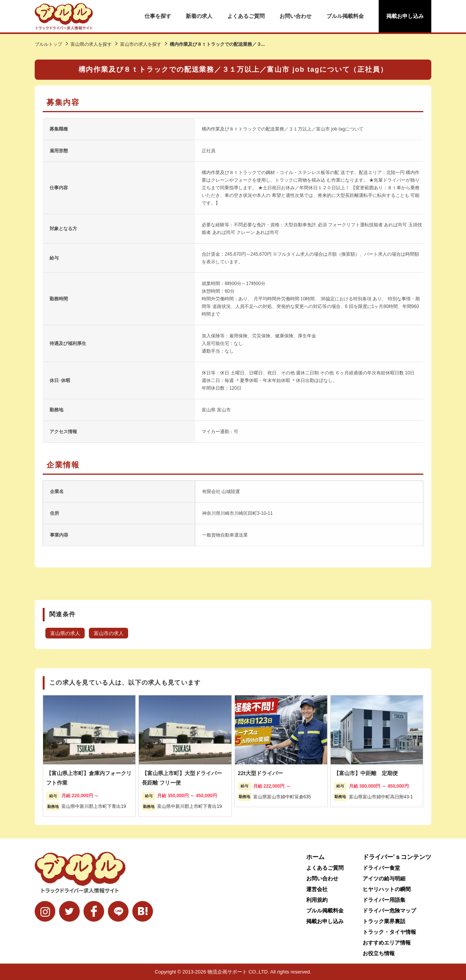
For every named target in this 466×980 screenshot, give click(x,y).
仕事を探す (158, 16)
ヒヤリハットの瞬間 (387, 889)
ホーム (315, 857)
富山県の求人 (65, 633)
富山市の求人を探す (141, 44)
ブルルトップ (48, 44)
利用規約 (317, 900)
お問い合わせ (296, 16)
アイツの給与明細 (384, 878)
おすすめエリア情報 (387, 943)
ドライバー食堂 (381, 868)
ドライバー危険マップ (389, 911)
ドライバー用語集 (384, 900)
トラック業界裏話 (384, 921)
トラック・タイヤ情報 (389, 932)
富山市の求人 (109, 633)
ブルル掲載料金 (345, 16)
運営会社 (317, 889)
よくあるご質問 (246, 16)
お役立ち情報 (379, 953)
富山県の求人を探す (91, 44)
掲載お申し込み (405, 16)
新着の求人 (199, 16)
